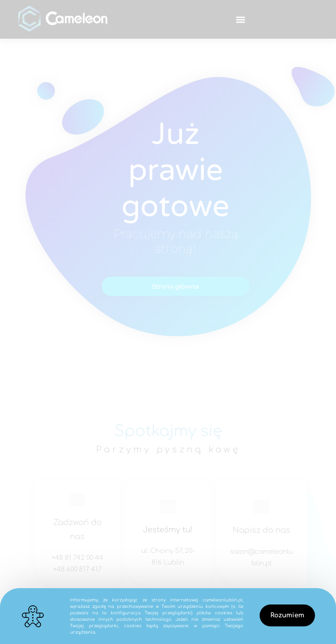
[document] (168, 322)
